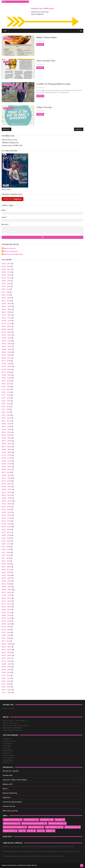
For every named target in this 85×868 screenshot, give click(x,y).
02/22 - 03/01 (7, 661)
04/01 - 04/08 (7, 352)
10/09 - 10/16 (6, 572)
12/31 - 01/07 (6, 389)
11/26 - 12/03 (6, 404)
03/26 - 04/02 (7, 504)
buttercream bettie (9, 85)
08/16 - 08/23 (7, 647)
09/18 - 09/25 (7, 581)
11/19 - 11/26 (6, 406)
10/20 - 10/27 (6, 269)
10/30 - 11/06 (6, 564)
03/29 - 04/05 (7, 655)
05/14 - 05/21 (6, 484)
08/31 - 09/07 (7, 690)
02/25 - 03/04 (7, 367)
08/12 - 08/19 (7, 312)
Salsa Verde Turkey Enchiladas (12, 802)
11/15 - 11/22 (6, 641)
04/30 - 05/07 (7, 489)
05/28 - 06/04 (7, 478)
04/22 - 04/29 (7, 344)
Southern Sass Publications (42, 8)
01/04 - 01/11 (6, 670)
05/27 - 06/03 (7, 332)
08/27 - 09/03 (7, 441)
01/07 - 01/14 (6, 387)
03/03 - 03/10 (7, 275)
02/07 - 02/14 (7, 624)
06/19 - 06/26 (7, 598)
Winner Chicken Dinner (45, 37)
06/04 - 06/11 (7, 475)
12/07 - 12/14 (6, 678)
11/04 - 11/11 (6, 295)
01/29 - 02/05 (7, 527)
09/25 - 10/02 (7, 578)
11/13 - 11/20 (6, 558)
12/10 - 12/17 (6, 398)
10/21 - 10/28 (6, 301)
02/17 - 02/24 (7, 278)
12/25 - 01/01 (6, 541)
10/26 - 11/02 (6, 687)
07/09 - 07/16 (7, 461)
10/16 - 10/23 (6, 570)
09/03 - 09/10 (7, 438)
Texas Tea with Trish (44, 61)
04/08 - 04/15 (7, 349)
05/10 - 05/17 (6, 264)
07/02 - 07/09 (7, 464)
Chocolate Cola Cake (9, 806)
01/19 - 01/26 (6, 266)
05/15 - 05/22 (7, 604)
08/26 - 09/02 (7, 309)
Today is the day (42, 107)
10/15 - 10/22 (6, 421)
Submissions (7, 797)
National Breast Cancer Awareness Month (33, 823)
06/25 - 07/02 (7, 467)
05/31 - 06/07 (7, 650)
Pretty (21, 831)
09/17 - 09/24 (7, 432)
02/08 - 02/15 (7, 664)
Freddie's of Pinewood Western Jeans (52, 84)
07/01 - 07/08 (7, 324)
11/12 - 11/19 (6, 409)
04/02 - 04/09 (7, 501)
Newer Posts (7, 129)
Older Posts (79, 129)
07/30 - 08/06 (7, 452)
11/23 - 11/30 (6, 684)
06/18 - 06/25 (7, 469)
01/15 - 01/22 (6, 532)
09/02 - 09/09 (7, 306)
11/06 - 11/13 (6, 561)
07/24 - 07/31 (7, 595)
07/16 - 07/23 (7, 458)
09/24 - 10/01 (7, 429)
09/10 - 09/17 (6, 435)
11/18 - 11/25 (6, 289)
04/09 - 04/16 (7, 498)
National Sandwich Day (10, 793)
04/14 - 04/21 (7, 272)
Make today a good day (10, 811)
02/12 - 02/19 (6, 521)
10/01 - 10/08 (6, 427)
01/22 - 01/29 (6, 529)
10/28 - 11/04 (6, 298)
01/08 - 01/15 (6, 535)
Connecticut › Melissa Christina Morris (15, 780)
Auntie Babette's (8, 39)
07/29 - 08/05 (7, 315)
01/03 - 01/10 (6, 630)
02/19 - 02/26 (7, 518)
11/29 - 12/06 (6, 638)
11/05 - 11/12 (6, 412)
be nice (39, 831)
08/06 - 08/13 (7, 449)
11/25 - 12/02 (6, 286)
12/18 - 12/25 (6, 544)
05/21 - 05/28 (7, 481)
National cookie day (9, 831)
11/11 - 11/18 (6, 292)
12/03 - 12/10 (6, 401)
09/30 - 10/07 (7, 304)
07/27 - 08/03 (7, 693)
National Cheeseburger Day (56, 823)
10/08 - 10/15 (6, 424)
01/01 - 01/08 (6, 538)
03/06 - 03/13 (6, 615)
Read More (38, 45)
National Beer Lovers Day (10, 823)
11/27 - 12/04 (6, 552)
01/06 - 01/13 (6, 281)
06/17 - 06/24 (7, 326)
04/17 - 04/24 (7, 607)
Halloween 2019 (8, 784)
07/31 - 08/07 (7, 592)
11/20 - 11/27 (6, 555)
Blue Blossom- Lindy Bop (11, 771)
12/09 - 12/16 (6, 284)
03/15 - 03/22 (6, 658)
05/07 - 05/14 (7, 487)
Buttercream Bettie (11, 251)
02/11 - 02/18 (6, 372)
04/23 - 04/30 (7, 492)
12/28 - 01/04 (7, 673)
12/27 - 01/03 (6, 632)
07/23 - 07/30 (7, 455)
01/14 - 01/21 (6, 384)
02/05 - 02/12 (7, 524)
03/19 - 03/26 (6, 507)
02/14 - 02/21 (6, 621)
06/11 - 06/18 (6, 472)
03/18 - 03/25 (7, 358)
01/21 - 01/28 (6, 381)
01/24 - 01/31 (6, 627)
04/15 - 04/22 (7, 346)
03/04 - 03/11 (6, 364)
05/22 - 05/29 (7, 601)
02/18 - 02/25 (7, 369)
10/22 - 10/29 (6, 418)
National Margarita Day (35, 827)
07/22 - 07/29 (7, 318)
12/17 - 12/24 (6, 395)
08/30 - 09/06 (7, 644)
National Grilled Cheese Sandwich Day (14, 827)
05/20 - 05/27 (7, 335)
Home (5, 31)
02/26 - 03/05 (7, 515)
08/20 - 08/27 (7, 444)
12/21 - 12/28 (6, 675)
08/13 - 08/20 (7, 447)
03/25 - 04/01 (7, 355)
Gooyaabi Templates (31, 865)
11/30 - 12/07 (6, 681)
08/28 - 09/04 (7, 590)
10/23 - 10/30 (6, 567)
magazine (49, 831)
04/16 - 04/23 (7, 495)
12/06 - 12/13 (6, 635)
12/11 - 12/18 (6, 547)
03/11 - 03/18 (6, 361)
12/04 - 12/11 (6, 550)
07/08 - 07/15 (7, 321)
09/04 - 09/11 (7, 587)
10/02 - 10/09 (7, 575)
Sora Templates (12, 865)
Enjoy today (59, 820)
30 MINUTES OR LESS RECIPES (11, 820)
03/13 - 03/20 (6, 612)
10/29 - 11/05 (6, 415)
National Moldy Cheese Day (53, 827)
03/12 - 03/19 (6, 509)
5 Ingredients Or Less (30, 820)
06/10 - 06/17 (6, 329)
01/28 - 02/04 (7, 378)
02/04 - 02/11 (7, 375)
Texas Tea (6, 62)
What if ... (6, 789)
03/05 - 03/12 (7, 512)
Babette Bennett (10, 248)
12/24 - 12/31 (6, 392)
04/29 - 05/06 (7, 341)
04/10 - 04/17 (7, 610)
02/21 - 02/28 (7, 618)
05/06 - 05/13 (7, 338)
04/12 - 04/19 (7, 652)
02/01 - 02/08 (7, 667)
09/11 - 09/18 (6, 584)
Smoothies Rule (8, 775)
